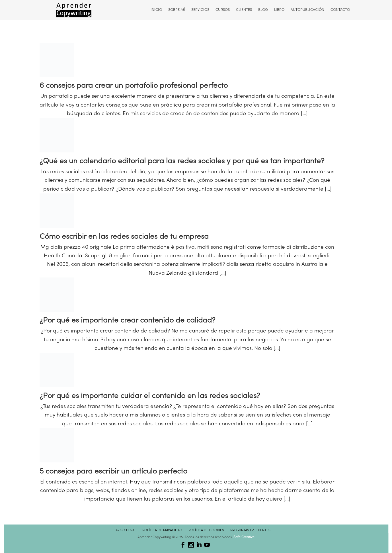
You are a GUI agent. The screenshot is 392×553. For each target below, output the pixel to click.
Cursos (222, 10)
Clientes (243, 10)
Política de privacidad (162, 530)
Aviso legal (126, 530)
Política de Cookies (206, 530)
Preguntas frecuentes (250, 530)
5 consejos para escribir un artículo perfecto (113, 472)
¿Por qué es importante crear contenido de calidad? (127, 321)
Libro (279, 10)
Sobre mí (176, 10)
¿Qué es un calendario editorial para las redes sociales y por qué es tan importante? (182, 161)
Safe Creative (244, 537)
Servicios (200, 10)
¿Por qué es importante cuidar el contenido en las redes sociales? (150, 396)
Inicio (156, 10)
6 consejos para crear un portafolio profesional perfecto (134, 86)
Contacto (340, 10)
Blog (262, 10)
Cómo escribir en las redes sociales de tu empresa (124, 237)
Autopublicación (307, 10)
